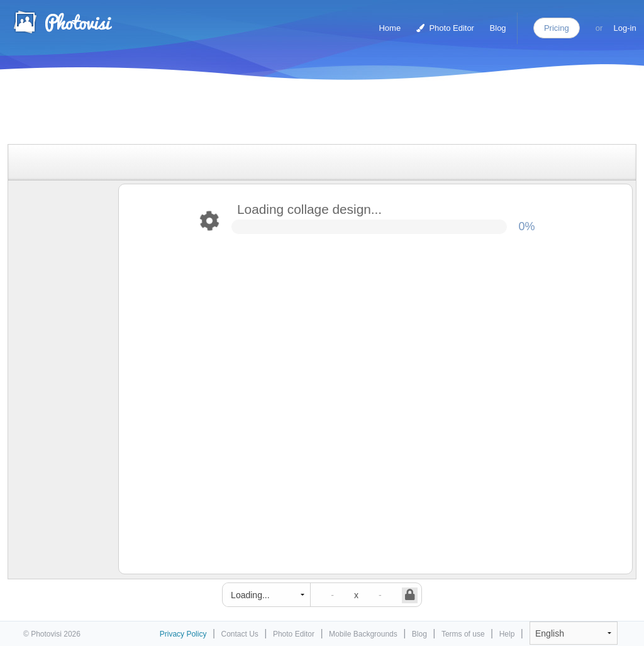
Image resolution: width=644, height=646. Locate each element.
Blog (498, 28)
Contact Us (240, 634)
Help (507, 634)
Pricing (557, 28)
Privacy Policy (183, 634)
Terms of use (463, 634)
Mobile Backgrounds (363, 634)
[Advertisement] (309, 115)
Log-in (625, 28)
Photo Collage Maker (62, 22)
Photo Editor (445, 28)
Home (390, 28)
